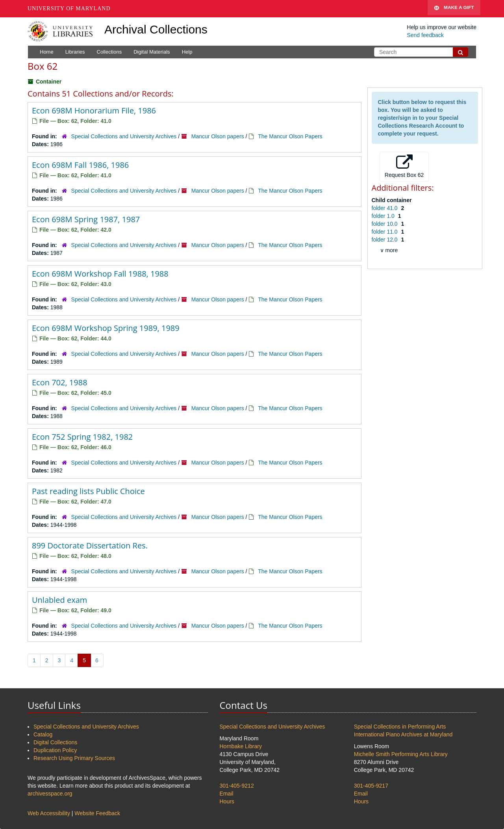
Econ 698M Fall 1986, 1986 (80, 165)
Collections (109, 52)
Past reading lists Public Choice (88, 491)
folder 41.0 (385, 208)
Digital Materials (152, 52)
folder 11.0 (385, 232)
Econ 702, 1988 (60, 382)
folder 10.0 (385, 224)
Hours (227, 801)
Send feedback (425, 35)
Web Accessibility (49, 813)
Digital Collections (55, 742)
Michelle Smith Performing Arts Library (401, 754)
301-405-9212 (237, 786)
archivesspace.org (50, 794)
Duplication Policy (55, 750)
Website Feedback (97, 813)
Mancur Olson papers (218, 136)
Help (187, 52)
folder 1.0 (384, 216)
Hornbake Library (241, 746)
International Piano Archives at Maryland (403, 734)
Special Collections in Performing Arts (400, 727)
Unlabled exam (59, 600)
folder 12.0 (385, 240)
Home (47, 52)
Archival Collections (156, 29)
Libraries (75, 52)
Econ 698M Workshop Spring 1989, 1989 (106, 328)
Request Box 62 (404, 166)
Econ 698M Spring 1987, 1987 (86, 219)
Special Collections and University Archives (124, 136)
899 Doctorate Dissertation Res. (90, 546)
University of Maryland (69, 8)
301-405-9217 (371, 786)
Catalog (43, 734)
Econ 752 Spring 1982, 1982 (82, 437)
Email (227, 794)
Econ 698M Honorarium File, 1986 (94, 111)
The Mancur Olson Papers (290, 136)
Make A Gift (454, 9)
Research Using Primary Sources (74, 758)
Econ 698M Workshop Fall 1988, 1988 (100, 274)
